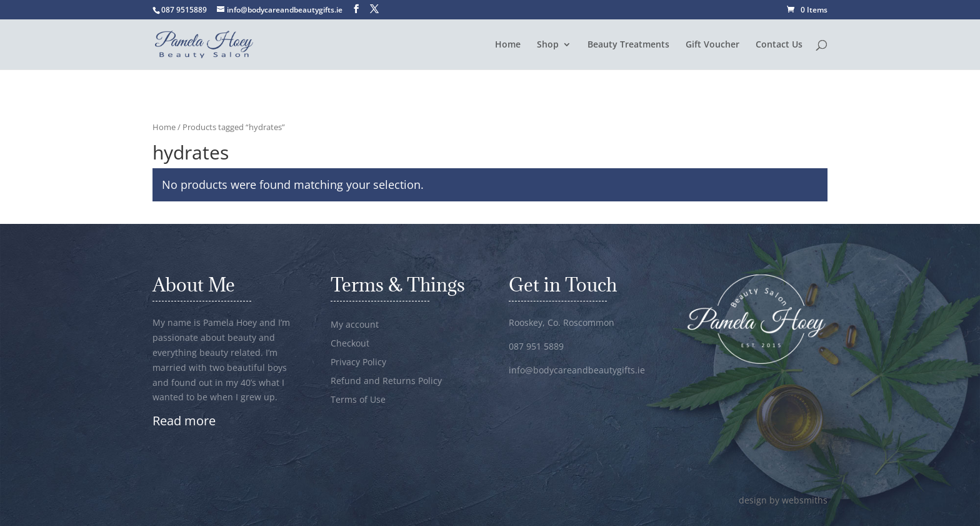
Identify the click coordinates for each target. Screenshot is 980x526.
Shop (548, 45)
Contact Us (779, 45)
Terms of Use (358, 400)
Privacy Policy (358, 363)
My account (355, 325)
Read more (184, 421)
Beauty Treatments (628, 45)
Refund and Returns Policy (386, 382)
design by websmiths (783, 500)
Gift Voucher (712, 45)
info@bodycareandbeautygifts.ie (577, 370)
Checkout (350, 344)
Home (508, 45)
